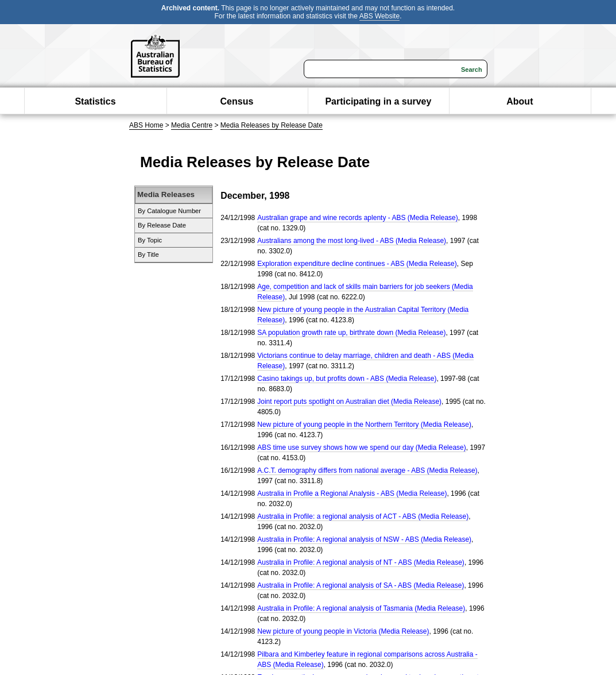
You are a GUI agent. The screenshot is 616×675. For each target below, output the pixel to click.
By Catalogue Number (169, 211)
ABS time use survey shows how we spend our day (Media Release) (362, 448)
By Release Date (162, 225)
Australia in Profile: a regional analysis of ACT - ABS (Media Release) (363, 516)
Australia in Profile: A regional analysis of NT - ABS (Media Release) (361, 562)
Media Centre (192, 125)
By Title (148, 254)
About (520, 101)
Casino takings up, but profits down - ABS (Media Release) (347, 379)
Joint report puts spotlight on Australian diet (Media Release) (349, 402)
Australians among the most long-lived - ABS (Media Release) (352, 241)
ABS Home (146, 125)
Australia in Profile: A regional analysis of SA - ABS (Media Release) (361, 585)
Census (237, 101)
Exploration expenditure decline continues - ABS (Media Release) (357, 264)
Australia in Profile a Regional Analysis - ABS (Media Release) (352, 493)
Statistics (95, 101)
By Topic (150, 240)
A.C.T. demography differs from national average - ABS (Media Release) (367, 470)
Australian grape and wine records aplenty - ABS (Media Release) (358, 218)
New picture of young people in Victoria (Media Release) (343, 631)
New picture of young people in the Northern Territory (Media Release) (364, 425)
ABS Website (379, 16)
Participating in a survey (378, 101)
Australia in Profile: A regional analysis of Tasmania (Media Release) (361, 608)
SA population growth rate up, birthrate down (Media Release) (351, 333)
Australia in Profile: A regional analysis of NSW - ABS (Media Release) (364, 539)
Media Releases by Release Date (272, 125)
